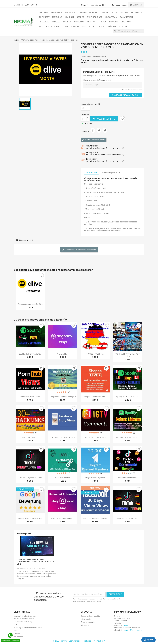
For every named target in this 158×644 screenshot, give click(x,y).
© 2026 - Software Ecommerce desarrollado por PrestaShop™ (79, 641)
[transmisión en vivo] (86, 108)
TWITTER (82, 12)
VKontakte (136, 12)
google (93, 12)
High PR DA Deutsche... (30, 437)
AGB (16, 625)
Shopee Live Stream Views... (95, 397)
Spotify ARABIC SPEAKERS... (30, 354)
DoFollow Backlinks (63, 478)
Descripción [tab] (91, 172)
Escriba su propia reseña (94, 140)
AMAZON (86, 26)
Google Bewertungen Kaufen (30, 518)
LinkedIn (69, 17)
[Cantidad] (84, 119)
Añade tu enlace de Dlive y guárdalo (97, 80)
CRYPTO (58, 26)
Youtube (44, 12)
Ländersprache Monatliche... (128, 437)
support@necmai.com (133, 630)
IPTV (95, 26)
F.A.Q (16, 631)
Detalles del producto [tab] (110, 172)
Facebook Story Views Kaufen (63, 437)
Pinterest (44, 17)
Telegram (44, 22)
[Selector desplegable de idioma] (85, 5)
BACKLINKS (79, 22)
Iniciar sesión (86, 619)
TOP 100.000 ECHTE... (95, 354)
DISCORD (114, 22)
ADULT (102, 26)
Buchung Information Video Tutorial (28, 628)
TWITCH (104, 12)
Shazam (56, 22)
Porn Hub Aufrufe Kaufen (30, 397)
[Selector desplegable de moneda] (103, 5)
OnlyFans (126, 22)
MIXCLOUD (57, 17)
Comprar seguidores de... (128, 518)
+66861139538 (30, 5)
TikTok (114, 12)
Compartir (93, 132)
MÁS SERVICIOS (115, 26)
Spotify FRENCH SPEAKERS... (128, 397)
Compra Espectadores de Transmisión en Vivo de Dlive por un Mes (36, 562)
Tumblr (67, 22)
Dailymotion (126, 17)
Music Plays (45, 26)
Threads (102, 22)
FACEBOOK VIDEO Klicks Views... (95, 518)
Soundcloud (72, 26)
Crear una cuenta (88, 622)
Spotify (124, 12)
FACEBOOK (70, 12)
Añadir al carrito (104, 119)
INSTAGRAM (57, 12)
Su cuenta (86, 612)
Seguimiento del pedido (90, 616)
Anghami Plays (63, 354)
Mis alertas (85, 625)
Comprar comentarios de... (128, 478)
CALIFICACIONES (95, 17)
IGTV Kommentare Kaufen (95, 437)
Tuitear (99, 132)
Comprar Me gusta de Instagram (63, 397)
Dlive (128, 26)
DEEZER (80, 17)
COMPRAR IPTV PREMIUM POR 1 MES (128, 355)
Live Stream (111, 17)
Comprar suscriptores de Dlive (30, 304)
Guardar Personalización (125, 95)
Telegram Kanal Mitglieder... (95, 478)
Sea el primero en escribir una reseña (79, 250)
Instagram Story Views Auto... (63, 518)
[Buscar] (129, 31)
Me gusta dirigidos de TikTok (30, 478)
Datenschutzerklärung (23, 621)
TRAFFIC (91, 22)
